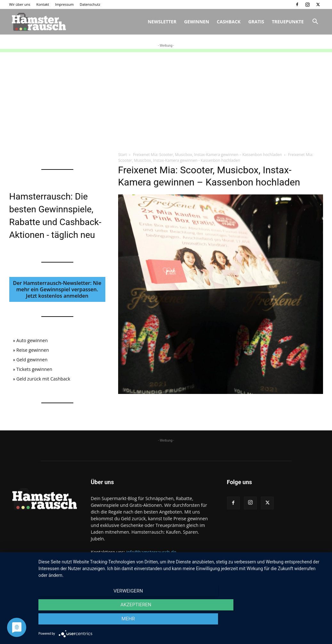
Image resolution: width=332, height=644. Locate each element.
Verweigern (82, 622)
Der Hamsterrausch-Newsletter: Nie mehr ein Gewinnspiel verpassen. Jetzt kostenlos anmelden (57, 289)
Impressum (64, 4)
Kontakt (43, 4)
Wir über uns (20, 4)
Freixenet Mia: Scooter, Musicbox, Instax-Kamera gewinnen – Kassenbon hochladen (207, 155)
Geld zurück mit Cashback (43, 379)
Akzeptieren (182, 622)
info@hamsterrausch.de (151, 552)
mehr (283, 622)
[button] (315, 22)
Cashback (229, 22)
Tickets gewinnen (34, 369)
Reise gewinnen (33, 350)
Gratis (256, 22)
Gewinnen (197, 22)
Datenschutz (90, 4)
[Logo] (38, 22)
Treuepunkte (288, 22)
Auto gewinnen (32, 340)
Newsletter (162, 22)
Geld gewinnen (32, 360)
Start (123, 155)
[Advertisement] (166, 97)
